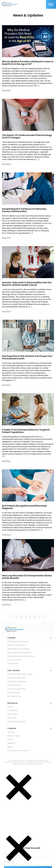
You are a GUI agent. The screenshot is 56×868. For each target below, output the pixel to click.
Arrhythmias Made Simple (17, 681)
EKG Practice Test (14, 696)
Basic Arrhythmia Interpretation (19, 652)
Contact (10, 739)
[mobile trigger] (51, 4)
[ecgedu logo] (9, 4)
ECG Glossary (12, 710)
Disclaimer (11, 743)
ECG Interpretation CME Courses (20, 674)
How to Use (12, 718)
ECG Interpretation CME (16, 678)
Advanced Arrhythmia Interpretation (21, 656)
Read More (6, 90)
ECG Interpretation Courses (18, 641)
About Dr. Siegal (13, 736)
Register (10, 747)
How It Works (12, 714)
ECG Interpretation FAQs (17, 721)
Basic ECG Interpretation (17, 645)
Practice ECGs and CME (16, 689)
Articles (10, 707)
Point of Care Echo (14, 660)
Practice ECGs (13, 664)
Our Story (11, 732)
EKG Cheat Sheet (14, 692)
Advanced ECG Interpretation (18, 649)
